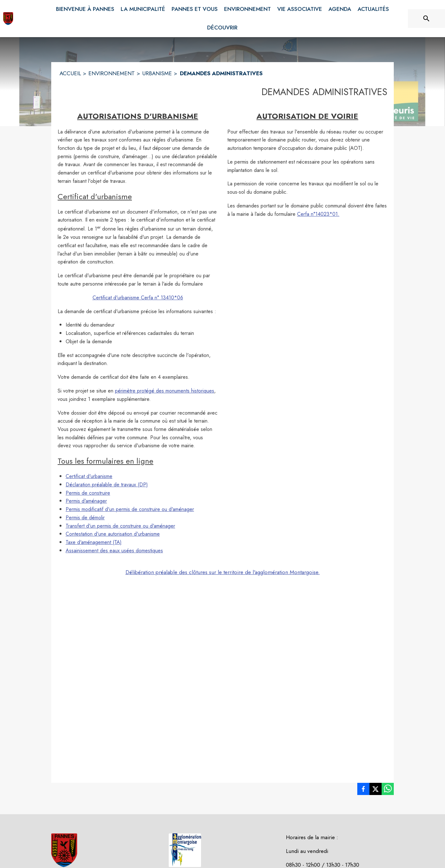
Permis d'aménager (86, 501)
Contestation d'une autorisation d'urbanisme (113, 534)
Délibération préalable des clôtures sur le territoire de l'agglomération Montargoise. (223, 572)
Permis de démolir (85, 518)
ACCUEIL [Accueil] (70, 73)
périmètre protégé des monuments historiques (165, 391)
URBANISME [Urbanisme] (157, 73)
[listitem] (363, 790)
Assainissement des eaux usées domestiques (114, 551)
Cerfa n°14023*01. (318, 214)
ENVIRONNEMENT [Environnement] (112, 73)
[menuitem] (85, 8)
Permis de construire (88, 493)
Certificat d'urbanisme (89, 476)
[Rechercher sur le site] (426, 19)
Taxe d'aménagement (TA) (94, 542)
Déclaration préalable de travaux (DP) (107, 485)
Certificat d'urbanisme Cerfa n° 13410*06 (138, 298)
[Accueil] (8, 19)
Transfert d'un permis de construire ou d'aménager (120, 526)
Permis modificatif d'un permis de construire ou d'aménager (130, 509)
